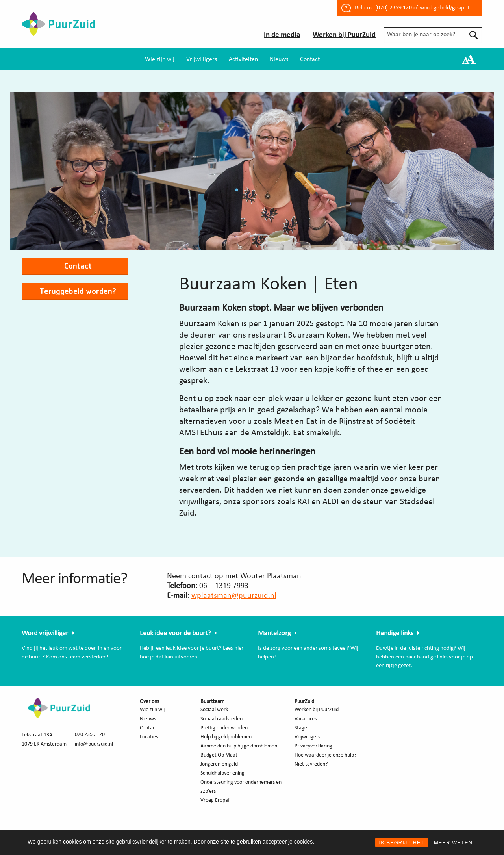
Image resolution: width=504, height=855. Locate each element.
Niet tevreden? (311, 764)
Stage (301, 728)
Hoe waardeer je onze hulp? (325, 755)
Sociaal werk (214, 710)
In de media (282, 35)
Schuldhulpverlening (222, 773)
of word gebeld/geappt (441, 8)
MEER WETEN (453, 843)
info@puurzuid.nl (94, 744)
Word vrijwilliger (45, 633)
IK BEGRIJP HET (402, 843)
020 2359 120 (90, 735)
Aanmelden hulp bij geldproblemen (239, 746)
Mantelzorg (274, 633)
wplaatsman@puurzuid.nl (234, 596)
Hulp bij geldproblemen (226, 737)
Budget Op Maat (219, 755)
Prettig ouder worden (224, 728)
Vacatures (306, 719)
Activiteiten (243, 59)
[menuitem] (160, 59)
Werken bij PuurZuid (344, 35)
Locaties (149, 737)
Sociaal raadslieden (221, 719)
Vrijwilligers (202, 59)
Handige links (395, 633)
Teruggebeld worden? (78, 291)
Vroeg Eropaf (215, 800)
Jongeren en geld (219, 764)
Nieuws (279, 59)
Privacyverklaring (313, 746)
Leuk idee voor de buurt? (175, 633)
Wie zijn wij (160, 59)
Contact (310, 59)
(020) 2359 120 (394, 8)
